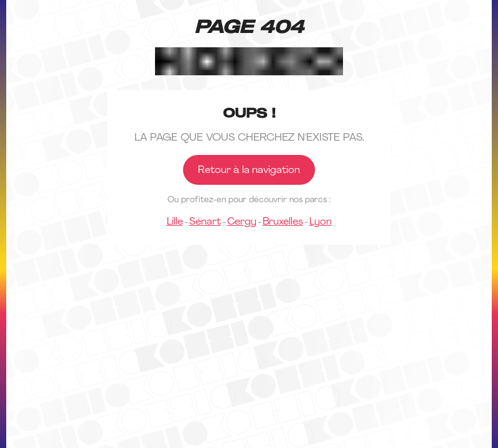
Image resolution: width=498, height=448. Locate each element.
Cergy (242, 222)
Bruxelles (283, 222)
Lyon (321, 222)
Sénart (205, 222)
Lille (175, 222)
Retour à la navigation (249, 170)
